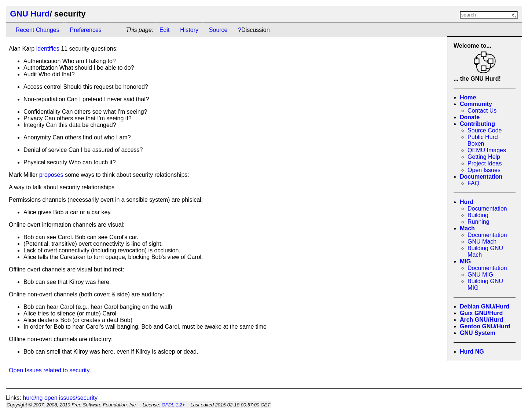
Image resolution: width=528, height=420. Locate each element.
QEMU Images (487, 150)
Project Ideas (485, 163)
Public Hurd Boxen (483, 140)
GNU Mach (482, 242)
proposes (51, 175)
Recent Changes (38, 30)
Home (468, 97)
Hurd (467, 202)
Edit (165, 30)
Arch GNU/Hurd (481, 320)
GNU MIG (480, 275)
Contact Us (482, 111)
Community (476, 104)
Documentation (481, 177)
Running (478, 222)
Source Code (485, 130)
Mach (467, 228)
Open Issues (484, 170)
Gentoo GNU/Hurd (485, 326)
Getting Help (484, 157)
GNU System (478, 333)
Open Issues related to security (49, 370)
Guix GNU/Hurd (481, 313)
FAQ (473, 183)
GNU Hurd (30, 14)
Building (478, 215)
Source (218, 30)
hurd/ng (33, 398)
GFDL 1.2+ (173, 405)
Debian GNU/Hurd (485, 306)
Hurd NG (472, 352)
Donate (470, 117)
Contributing (477, 124)
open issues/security (71, 398)
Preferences (86, 30)
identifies (48, 49)
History (189, 30)
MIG (465, 261)
